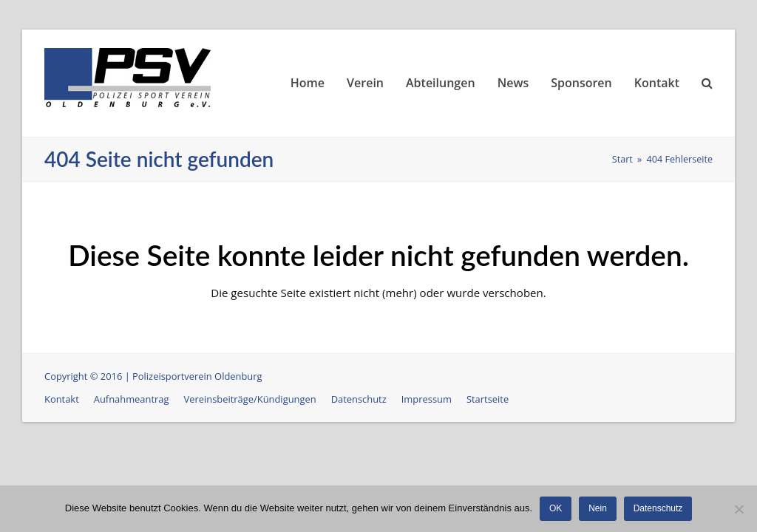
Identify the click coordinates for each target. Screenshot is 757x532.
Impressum (427, 399)
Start (622, 159)
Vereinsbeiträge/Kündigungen (250, 399)
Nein (598, 508)
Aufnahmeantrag (132, 399)
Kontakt (62, 399)
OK (556, 508)
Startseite (488, 399)
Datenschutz (359, 399)
